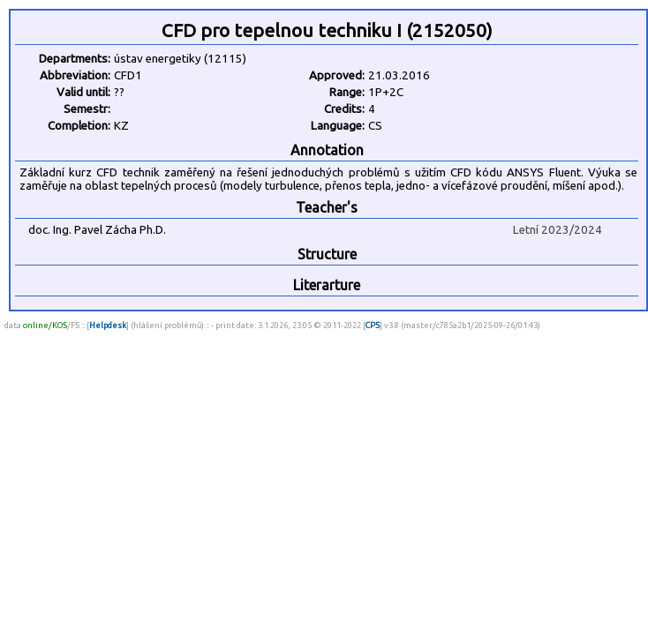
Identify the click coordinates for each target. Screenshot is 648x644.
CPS (373, 325)
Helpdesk (108, 325)
